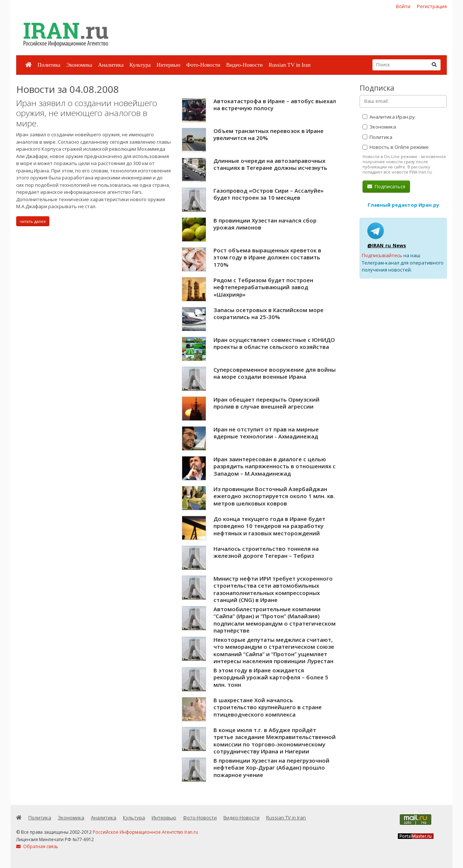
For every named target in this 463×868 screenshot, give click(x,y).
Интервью (168, 65)
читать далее (33, 221)
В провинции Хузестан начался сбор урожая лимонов (265, 224)
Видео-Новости (244, 65)
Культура (140, 65)
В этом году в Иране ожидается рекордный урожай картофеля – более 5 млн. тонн (271, 677)
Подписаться (386, 186)
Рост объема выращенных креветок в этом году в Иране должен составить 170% (267, 257)
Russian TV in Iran (290, 65)
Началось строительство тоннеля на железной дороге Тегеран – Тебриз (266, 552)
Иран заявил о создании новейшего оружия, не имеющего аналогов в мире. (87, 113)
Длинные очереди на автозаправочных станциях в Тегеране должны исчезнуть (270, 164)
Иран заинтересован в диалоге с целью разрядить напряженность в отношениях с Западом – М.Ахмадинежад (275, 466)
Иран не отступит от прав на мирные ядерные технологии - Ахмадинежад (266, 433)
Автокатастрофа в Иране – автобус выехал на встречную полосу (275, 105)
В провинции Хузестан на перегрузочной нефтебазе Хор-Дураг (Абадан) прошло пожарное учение (271, 768)
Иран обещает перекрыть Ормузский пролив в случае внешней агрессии (266, 403)
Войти (403, 6)
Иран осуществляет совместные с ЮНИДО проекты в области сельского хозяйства (274, 343)
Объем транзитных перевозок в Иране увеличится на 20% (268, 134)
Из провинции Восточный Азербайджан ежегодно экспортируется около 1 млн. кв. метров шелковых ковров (274, 496)
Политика (49, 65)
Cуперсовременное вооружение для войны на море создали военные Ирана (275, 373)
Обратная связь (37, 846)
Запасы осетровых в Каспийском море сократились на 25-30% (268, 314)
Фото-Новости (203, 65)
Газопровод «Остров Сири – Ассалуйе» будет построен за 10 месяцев (268, 194)
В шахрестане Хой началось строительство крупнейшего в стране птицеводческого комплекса (268, 707)
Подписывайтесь (382, 255)
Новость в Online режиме (396, 147)
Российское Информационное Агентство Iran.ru (145, 832)
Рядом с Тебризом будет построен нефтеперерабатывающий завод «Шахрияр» (263, 287)
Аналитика (111, 65)
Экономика (79, 65)
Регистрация (432, 6)
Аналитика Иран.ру (389, 117)
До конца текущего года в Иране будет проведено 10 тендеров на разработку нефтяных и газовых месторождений (269, 526)
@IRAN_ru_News (387, 245)
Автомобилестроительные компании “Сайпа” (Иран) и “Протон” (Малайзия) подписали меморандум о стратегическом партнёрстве (275, 620)
